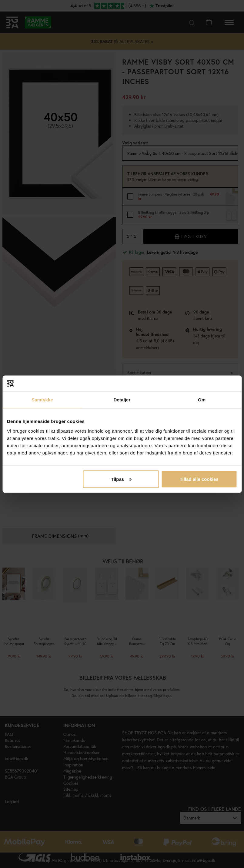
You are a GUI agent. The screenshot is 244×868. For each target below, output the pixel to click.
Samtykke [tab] (42, 400)
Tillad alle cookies (199, 479)
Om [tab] (202, 400)
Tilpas (121, 479)
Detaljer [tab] (122, 400)
